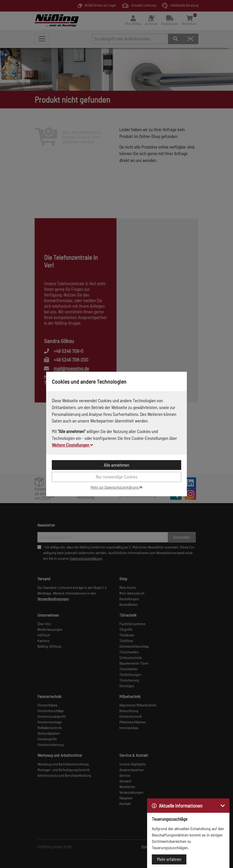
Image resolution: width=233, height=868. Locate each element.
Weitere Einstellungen (72, 445)
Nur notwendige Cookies (117, 477)
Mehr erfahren (169, 859)
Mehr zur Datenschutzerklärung (117, 487)
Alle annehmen (116, 465)
